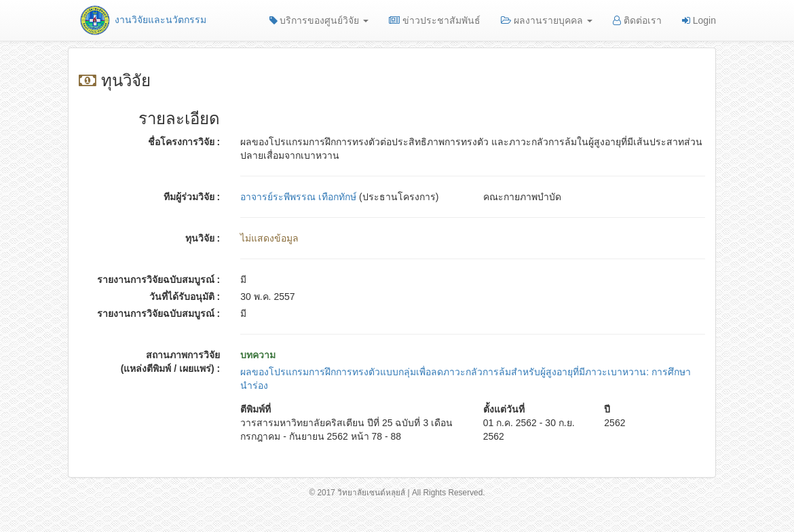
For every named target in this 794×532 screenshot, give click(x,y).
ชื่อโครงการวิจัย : (184, 142)
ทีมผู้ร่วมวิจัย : (192, 197)
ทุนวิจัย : (203, 238)
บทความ (258, 355)
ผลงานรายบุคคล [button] (547, 20)
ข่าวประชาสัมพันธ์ (435, 20)
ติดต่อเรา (637, 20)
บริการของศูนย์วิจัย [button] (319, 20)
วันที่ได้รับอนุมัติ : (185, 297)
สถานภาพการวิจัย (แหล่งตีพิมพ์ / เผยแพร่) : (171, 362)
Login (699, 20)
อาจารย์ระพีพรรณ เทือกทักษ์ (298, 197)
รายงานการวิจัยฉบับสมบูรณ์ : (159, 280)
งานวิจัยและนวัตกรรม (142, 20)
